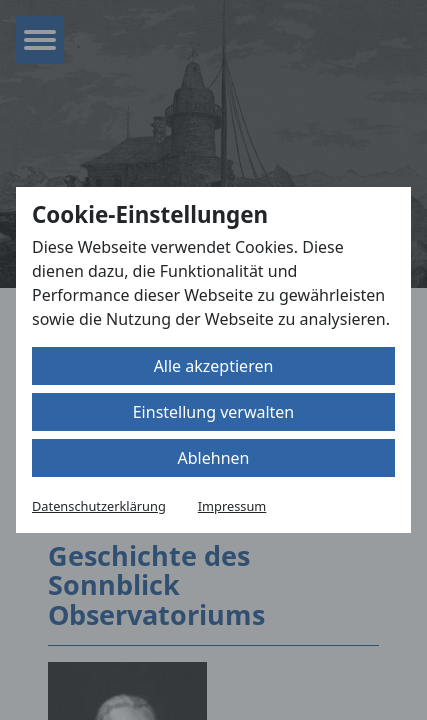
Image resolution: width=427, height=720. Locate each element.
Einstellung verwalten (214, 412)
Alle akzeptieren (214, 366)
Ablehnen (214, 458)
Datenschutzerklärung (99, 506)
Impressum (232, 506)
